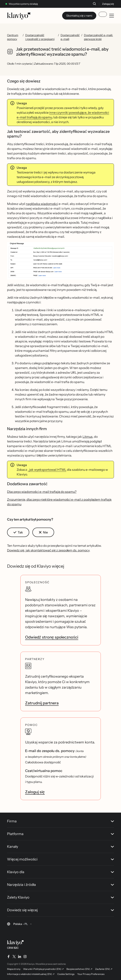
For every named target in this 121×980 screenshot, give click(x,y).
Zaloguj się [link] (35, 792)
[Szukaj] (94, 4)
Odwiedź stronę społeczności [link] (52, 637)
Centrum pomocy (13, 37)
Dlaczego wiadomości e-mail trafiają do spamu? (42, 492)
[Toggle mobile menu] (112, 16)
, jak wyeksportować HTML (47, 470)
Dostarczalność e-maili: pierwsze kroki (98, 37)
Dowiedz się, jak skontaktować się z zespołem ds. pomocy (48, 550)
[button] (60, 261)
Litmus (88, 437)
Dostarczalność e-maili (70, 37)
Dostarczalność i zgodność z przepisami (40, 37)
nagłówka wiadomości (42, 204)
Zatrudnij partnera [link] (42, 703)
